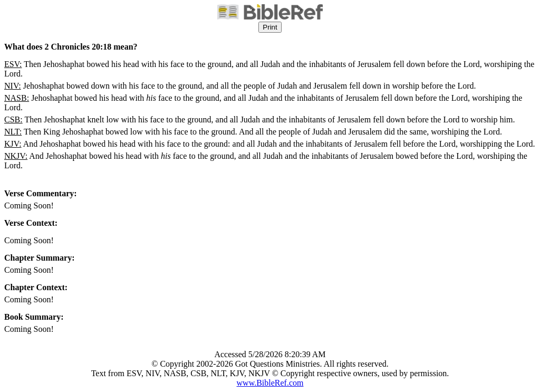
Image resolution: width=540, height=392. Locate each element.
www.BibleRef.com (270, 383)
